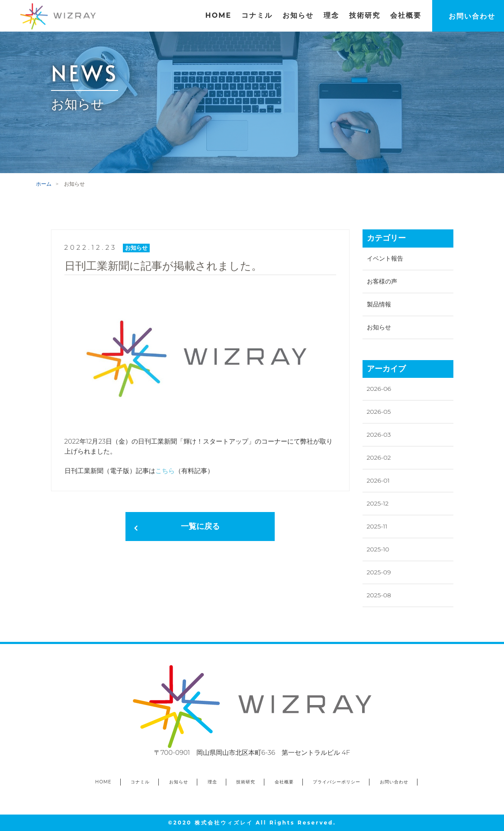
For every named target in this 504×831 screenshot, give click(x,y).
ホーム (44, 184)
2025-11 (377, 526)
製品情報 (379, 304)
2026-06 (379, 389)
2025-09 (379, 572)
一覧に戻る (200, 526)
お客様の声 (382, 281)
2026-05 (379, 412)
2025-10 (378, 549)
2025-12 (378, 503)
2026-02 (379, 457)
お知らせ (379, 327)
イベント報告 (385, 258)
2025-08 (379, 595)
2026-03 (379, 435)
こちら (165, 471)
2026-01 (378, 480)
